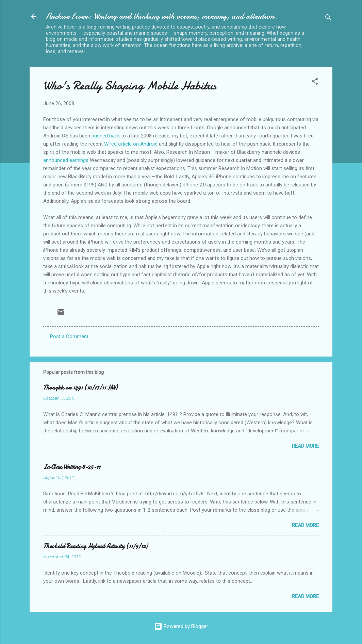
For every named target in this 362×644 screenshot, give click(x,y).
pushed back (106, 136)
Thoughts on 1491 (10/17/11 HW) (80, 388)
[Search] (328, 19)
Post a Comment (69, 336)
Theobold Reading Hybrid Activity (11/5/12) (95, 546)
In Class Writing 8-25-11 (72, 467)
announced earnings (66, 160)
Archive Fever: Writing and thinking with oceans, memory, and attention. (162, 16)
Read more (305, 446)
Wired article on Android (131, 144)
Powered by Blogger (181, 626)
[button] (315, 82)
